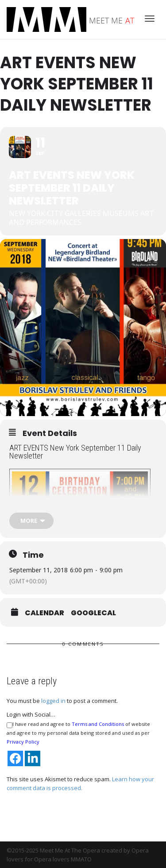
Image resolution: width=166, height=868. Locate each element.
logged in (53, 701)
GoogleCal (93, 613)
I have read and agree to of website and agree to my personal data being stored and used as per (78, 733)
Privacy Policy (23, 742)
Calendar (44, 613)
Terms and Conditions (98, 724)
